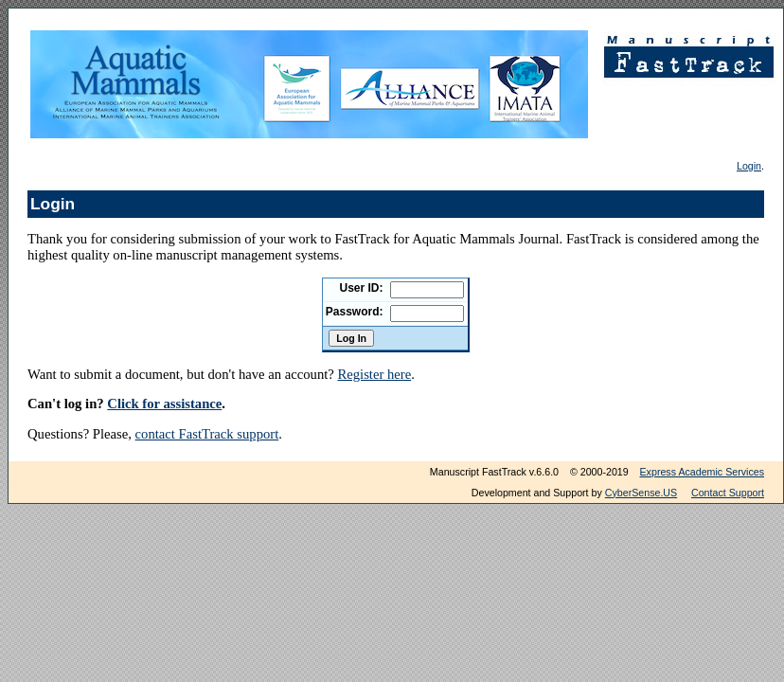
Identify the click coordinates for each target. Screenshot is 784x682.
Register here (374, 374)
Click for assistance (164, 404)
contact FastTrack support (207, 434)
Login (749, 166)
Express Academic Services (702, 472)
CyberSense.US (641, 493)
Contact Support (728, 493)
